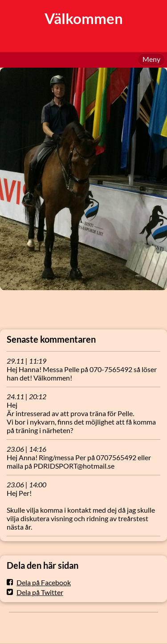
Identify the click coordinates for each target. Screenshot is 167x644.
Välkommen (84, 18)
